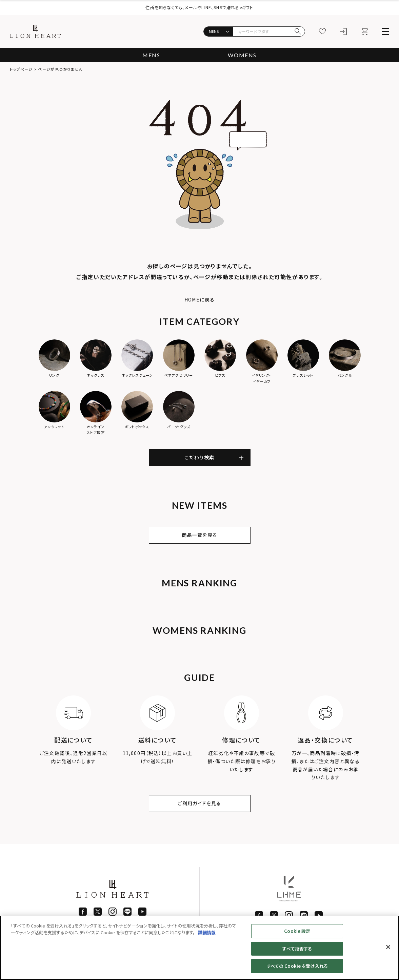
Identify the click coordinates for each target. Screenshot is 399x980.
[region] (199, 948)
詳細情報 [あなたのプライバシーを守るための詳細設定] (207, 932)
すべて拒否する (297, 949)
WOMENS (242, 55)
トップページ (21, 69)
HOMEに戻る (200, 299)
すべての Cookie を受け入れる (297, 966)
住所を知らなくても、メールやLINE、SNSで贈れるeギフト (199, 7)
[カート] (364, 32)
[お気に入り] (322, 32)
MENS (151, 55)
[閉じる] (388, 947)
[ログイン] (343, 32)
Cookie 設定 (297, 931)
